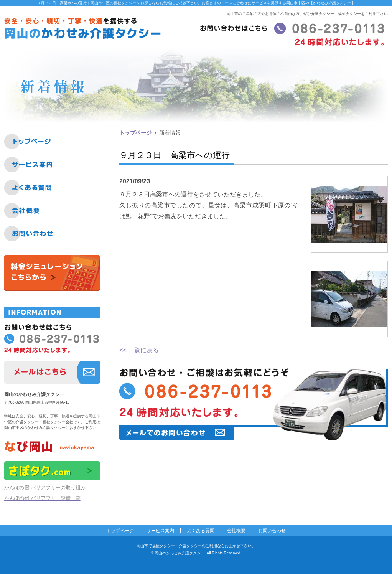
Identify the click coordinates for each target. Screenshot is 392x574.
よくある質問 (201, 531)
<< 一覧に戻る (139, 350)
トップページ (135, 133)
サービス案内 (160, 531)
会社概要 (236, 531)
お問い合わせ (272, 531)
